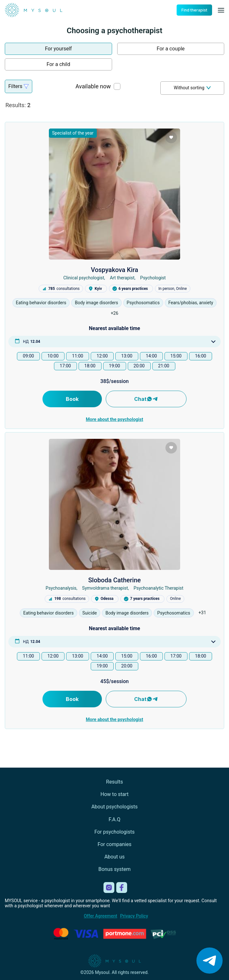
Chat (146, 399)
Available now (93, 86)
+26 (115, 313)
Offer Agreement (100, 916)
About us (115, 857)
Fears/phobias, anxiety (191, 303)
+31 (202, 613)
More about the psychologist (114, 419)
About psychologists (114, 807)
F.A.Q (114, 819)
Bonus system (114, 869)
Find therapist (194, 10)
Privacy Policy (134, 916)
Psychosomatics (143, 303)
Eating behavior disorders (41, 303)
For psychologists (115, 832)
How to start (115, 794)
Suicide (90, 613)
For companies (115, 844)
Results (114, 782)
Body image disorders (96, 303)
